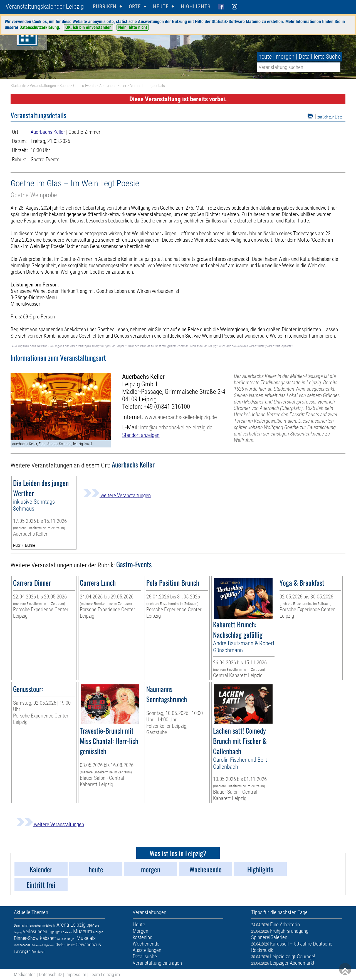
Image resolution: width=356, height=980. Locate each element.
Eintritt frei (35, 926)
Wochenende (22, 945)
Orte (135, 7)
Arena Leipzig (71, 925)
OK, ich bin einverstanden (88, 27)
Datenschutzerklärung (39, 27)
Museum (83, 931)
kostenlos (142, 937)
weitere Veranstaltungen (117, 495)
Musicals (86, 938)
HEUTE (161, 7)
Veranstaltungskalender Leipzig (45, 7)
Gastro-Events (84, 86)
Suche (65, 86)
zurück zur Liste (330, 117)
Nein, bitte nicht (133, 27)
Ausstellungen (66, 939)
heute (265, 57)
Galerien (67, 932)
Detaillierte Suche (320, 57)
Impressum (76, 974)
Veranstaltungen (43, 86)
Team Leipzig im (105, 974)
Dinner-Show (26, 938)
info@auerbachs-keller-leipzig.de (176, 427)
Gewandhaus (88, 945)
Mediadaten (25, 974)
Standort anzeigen (141, 435)
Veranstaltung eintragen (157, 963)
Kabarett (48, 938)
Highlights (196, 7)
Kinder (60, 945)
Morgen (98, 932)
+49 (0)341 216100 (167, 407)
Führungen (22, 951)
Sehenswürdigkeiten (43, 945)
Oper (90, 925)
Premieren (38, 952)
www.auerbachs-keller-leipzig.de (181, 417)
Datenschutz (50, 974)
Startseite (18, 86)
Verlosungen (35, 931)
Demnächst (21, 925)
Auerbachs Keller (113, 86)
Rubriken (105, 7)
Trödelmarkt (49, 926)
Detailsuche (145, 957)
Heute (70, 945)
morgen (285, 57)
